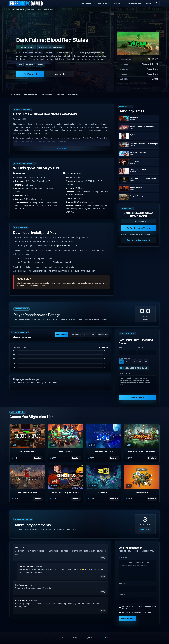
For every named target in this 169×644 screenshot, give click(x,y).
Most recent (61, 335)
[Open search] (157, 3)
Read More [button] (62, 148)
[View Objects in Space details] (27, 436)
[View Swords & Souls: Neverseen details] (142, 436)
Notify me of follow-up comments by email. (139, 607)
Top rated (75, 335)
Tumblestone (142, 492)
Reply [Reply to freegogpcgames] (103, 576)
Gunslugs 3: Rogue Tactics (65, 492)
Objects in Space (27, 452)
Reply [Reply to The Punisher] (103, 592)
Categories (102, 3)
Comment (124, 557)
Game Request (134, 3)
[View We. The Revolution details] (27, 477)
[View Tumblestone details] (142, 477)
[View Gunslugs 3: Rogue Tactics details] (65, 477)
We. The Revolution (27, 492)
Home (12, 10)
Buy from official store (137, 240)
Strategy (20, 10)
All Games (86, 3)
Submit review (137, 397)
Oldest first (103, 335)
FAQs (149, 3)
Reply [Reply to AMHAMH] (103, 558)
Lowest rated (89, 335)
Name (122, 584)
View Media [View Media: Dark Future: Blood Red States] (60, 74)
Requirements (30, 94)
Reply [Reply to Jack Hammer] (103, 610)
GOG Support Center (36, 286)
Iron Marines (65, 452)
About (117, 3)
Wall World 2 (104, 492)
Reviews (60, 94)
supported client (61, 246)
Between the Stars (104, 452)
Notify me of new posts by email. (137, 613)
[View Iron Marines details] (65, 436)
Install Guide (47, 94)
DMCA (107, 638)
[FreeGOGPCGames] (26, 3)
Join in (144, 529)
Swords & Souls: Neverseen (142, 452)
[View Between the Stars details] (104, 436)
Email (122, 595)
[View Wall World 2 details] (104, 477)
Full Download (30, 74)
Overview (15, 94)
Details (37, 458)
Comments (73, 94)
